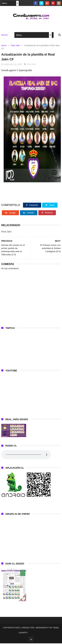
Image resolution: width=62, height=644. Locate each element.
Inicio (5, 35)
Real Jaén (15, 46)
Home (4, 46)
